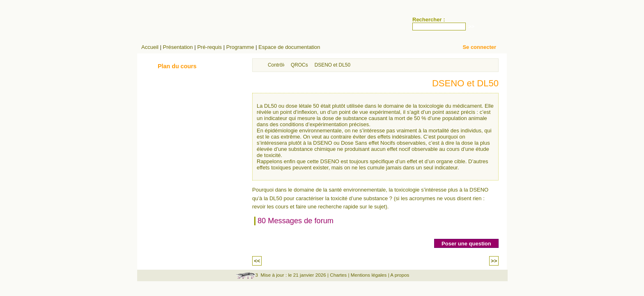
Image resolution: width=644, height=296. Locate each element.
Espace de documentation (289, 47)
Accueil (150, 47)
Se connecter (479, 47)
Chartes (338, 275)
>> (494, 261)
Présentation (178, 47)
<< (257, 261)
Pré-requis (209, 47)
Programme (240, 47)
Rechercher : (429, 20)
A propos (400, 275)
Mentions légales (369, 275)
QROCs (299, 65)
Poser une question (466, 244)
